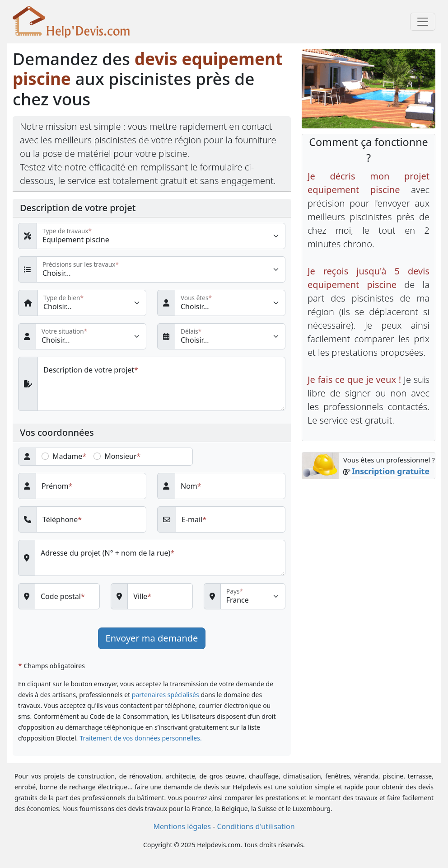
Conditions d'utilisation (256, 826)
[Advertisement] (369, 547)
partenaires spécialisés (166, 695)
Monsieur (120, 456)
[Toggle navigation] (423, 22)
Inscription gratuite (391, 471)
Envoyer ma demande (152, 638)
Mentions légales (182, 826)
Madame (67, 456)
